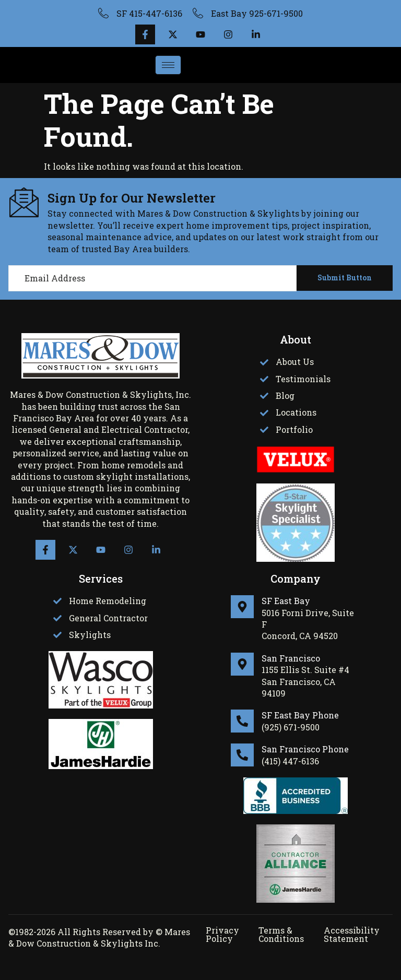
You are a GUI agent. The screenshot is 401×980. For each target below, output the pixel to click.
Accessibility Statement (352, 934)
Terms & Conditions (281, 934)
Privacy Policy (222, 934)
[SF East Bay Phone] (242, 721)
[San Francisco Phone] (242, 755)
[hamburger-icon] (168, 65)
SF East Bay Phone (300, 715)
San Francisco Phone (305, 749)
